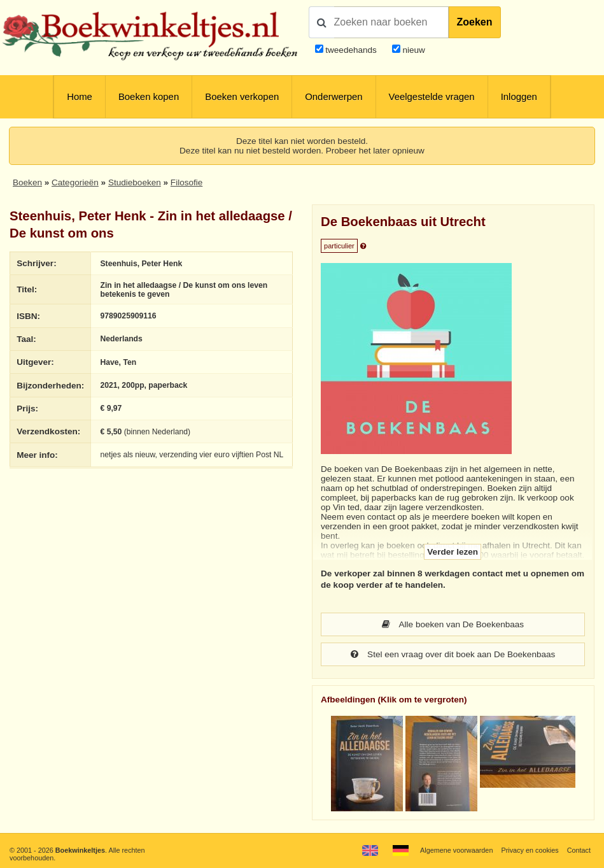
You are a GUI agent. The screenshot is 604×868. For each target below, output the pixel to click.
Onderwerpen (334, 97)
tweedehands (351, 50)
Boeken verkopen (242, 97)
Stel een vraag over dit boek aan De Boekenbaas (453, 654)
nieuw (413, 50)
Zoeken (475, 22)
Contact (579, 850)
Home (80, 97)
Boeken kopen (149, 97)
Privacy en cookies (530, 850)
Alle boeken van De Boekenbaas (453, 624)
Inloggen (519, 97)
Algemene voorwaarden (456, 850)
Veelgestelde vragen (432, 97)
